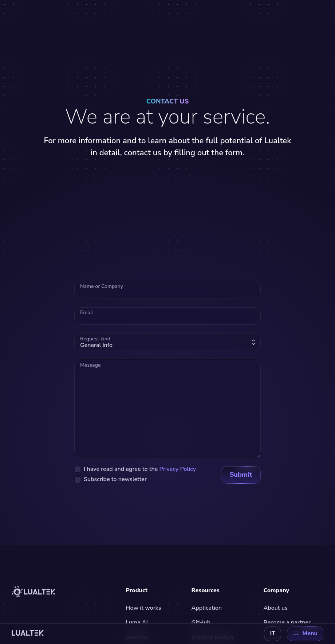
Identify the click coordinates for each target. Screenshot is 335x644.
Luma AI (137, 622)
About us (275, 608)
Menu (305, 633)
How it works (143, 608)
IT (273, 633)
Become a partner (287, 622)
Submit (241, 475)
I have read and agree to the (140, 469)
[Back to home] (28, 634)
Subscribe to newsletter (115, 479)
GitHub (201, 622)
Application (207, 608)
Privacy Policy (178, 469)
